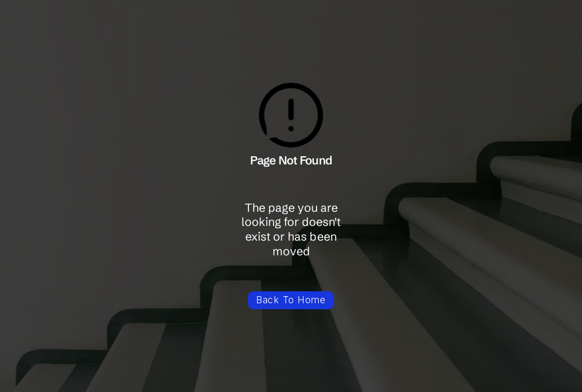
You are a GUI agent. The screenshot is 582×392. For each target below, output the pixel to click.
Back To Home (291, 300)
